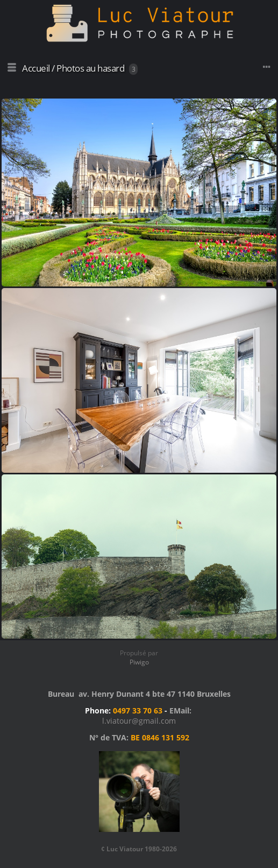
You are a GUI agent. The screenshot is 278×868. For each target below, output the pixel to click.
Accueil (36, 68)
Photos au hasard (90, 68)
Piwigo (139, 662)
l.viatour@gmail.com (139, 721)
